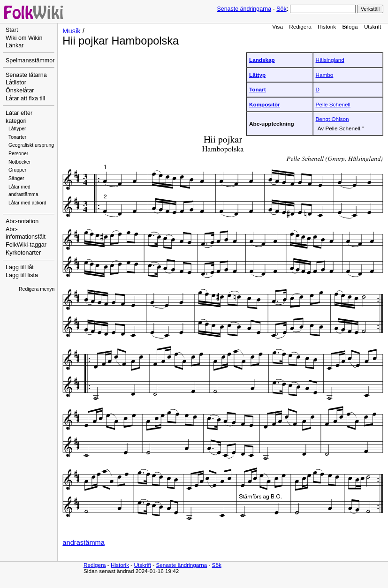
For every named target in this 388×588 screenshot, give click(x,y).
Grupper (17, 170)
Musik (71, 31)
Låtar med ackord (27, 203)
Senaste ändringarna (244, 9)
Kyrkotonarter (23, 253)
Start (12, 30)
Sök (281, 9)
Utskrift (373, 26)
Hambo (325, 75)
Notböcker (19, 162)
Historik (327, 26)
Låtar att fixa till (25, 98)
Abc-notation (22, 221)
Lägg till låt (20, 267)
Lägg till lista (22, 275)
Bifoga (350, 26)
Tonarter (17, 137)
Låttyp (257, 75)
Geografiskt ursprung (31, 145)
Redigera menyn (37, 289)
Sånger (16, 178)
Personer (18, 154)
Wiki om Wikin (24, 38)
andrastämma (84, 543)
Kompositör (265, 104)
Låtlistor (16, 83)
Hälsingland (330, 60)
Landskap (262, 60)
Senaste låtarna (26, 75)
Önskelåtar (20, 90)
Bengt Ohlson (332, 119)
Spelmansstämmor (30, 60)
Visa (278, 26)
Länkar (15, 45)
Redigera (300, 26)
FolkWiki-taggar (26, 245)
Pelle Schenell (333, 104)
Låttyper (17, 129)
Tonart (258, 89)
